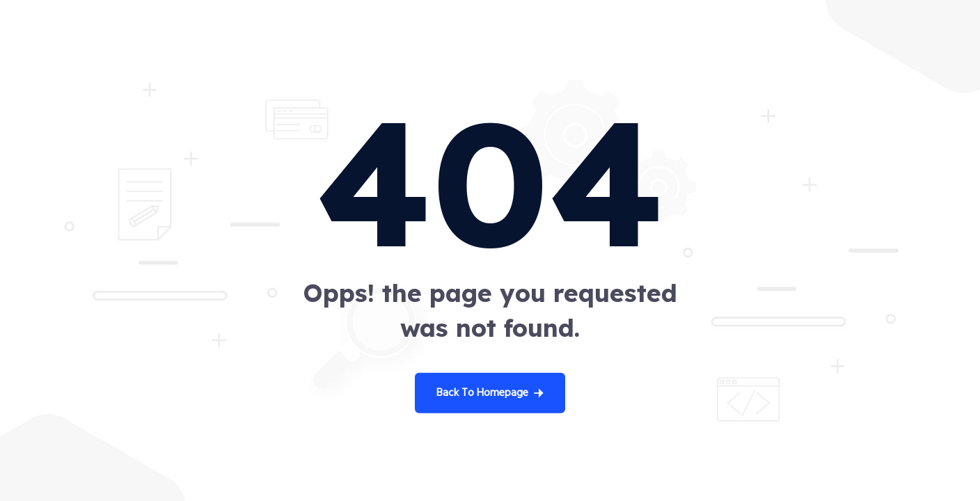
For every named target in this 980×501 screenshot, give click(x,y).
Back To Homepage (490, 393)
